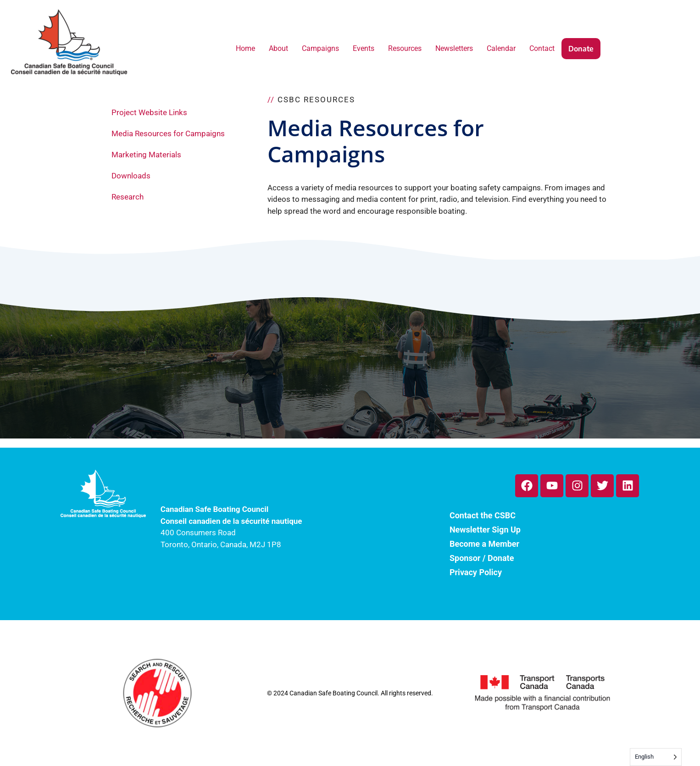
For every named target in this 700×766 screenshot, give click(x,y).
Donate (581, 49)
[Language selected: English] (656, 757)
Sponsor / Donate (482, 558)
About (278, 48)
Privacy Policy (476, 572)
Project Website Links (149, 112)
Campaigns (320, 48)
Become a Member (484, 544)
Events (364, 48)
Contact (542, 48)
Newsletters (454, 48)
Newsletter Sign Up (485, 530)
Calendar (501, 48)
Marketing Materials (146, 155)
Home (245, 48)
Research (128, 197)
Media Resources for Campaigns (168, 133)
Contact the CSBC (483, 515)
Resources (405, 48)
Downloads (131, 176)
